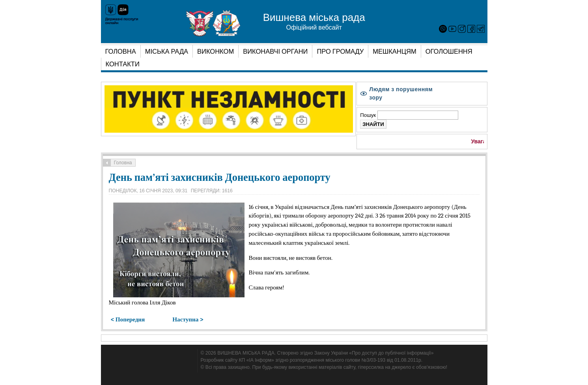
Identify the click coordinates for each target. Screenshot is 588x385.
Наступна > (188, 319)
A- (458, 95)
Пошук (369, 115)
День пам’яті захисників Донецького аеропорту (220, 177)
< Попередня (128, 319)
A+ (475, 95)
